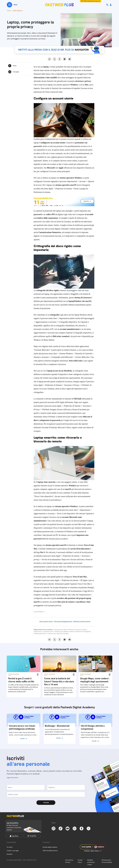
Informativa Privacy (69, 861)
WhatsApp (65, 59)
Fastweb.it (10, 854)
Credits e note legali (13, 851)
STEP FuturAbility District (50, 851)
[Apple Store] (14, 836)
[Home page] (59, 5)
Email (70, 59)
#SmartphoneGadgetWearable (63, 622)
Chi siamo (10, 847)
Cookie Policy (80, 861)
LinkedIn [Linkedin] (50, 59)
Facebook (60, 59)
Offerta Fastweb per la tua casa (92, 1)
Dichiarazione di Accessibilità (107, 861)
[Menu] (12, 5)
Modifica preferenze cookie (91, 862)
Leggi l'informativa (12, 778)
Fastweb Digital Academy (50, 847)
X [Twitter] (55, 59)
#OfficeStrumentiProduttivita (82, 622)
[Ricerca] (107, 5)
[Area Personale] (111, 5)
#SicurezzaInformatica (46, 622)
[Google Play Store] (32, 836)
